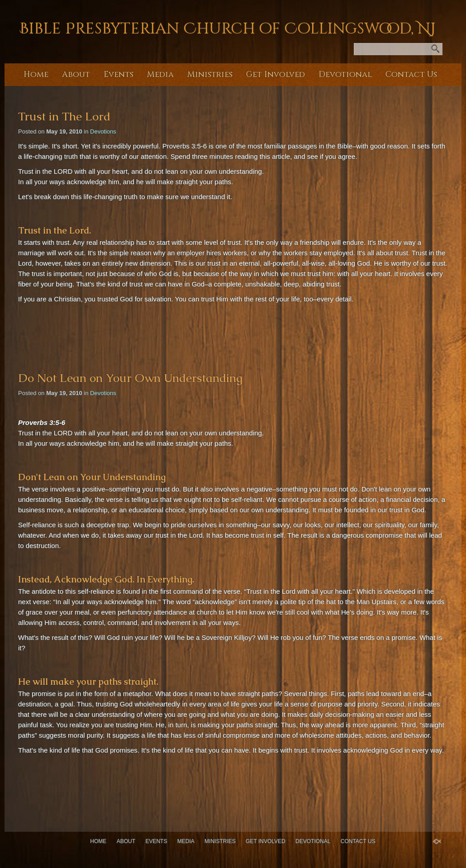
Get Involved (276, 74)
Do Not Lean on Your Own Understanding (130, 378)
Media (160, 74)
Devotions (103, 131)
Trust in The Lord (64, 116)
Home (36, 74)
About (76, 74)
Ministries (210, 74)
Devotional (345, 74)
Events (119, 74)
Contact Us (411, 74)
